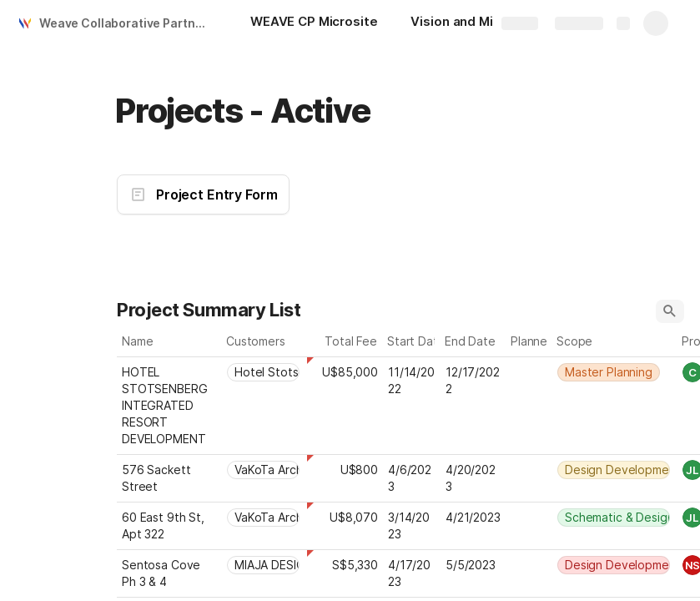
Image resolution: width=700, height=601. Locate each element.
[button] (670, 311)
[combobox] (264, 372)
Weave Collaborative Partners (126, 23)
